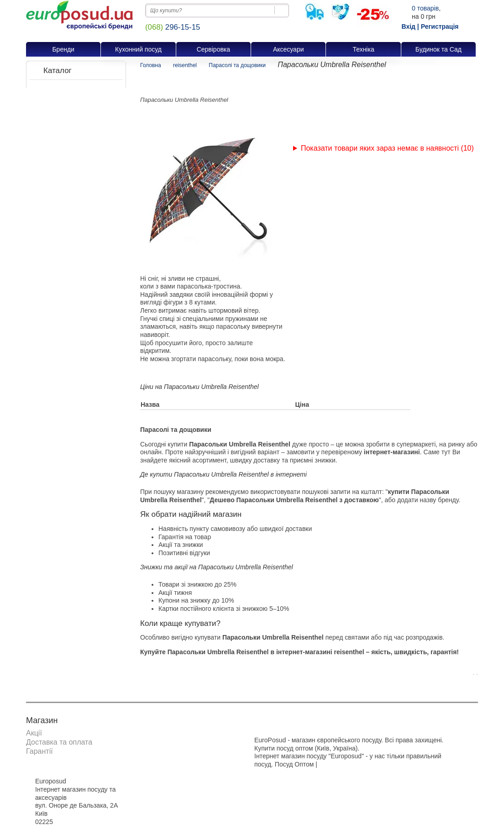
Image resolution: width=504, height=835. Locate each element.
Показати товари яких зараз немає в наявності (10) (387, 148)
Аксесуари (289, 49)
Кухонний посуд (138, 49)
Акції (34, 733)
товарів (425, 8)
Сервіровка (213, 49)
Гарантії (39, 751)
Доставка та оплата (59, 742)
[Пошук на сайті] (282, 10)
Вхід (408, 26)
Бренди (63, 49)
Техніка (363, 49)
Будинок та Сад (438, 49)
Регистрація (440, 26)
